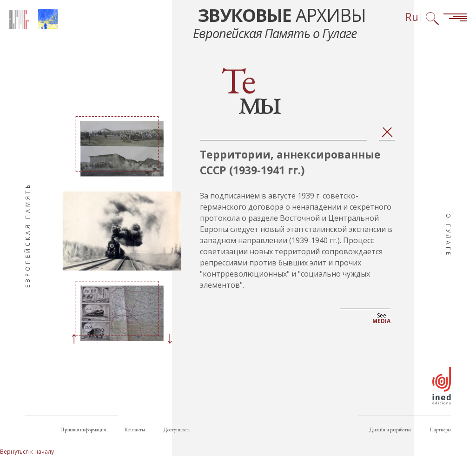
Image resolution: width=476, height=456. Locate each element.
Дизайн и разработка (390, 430)
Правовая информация (83, 430)
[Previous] (74, 339)
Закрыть (387, 132)
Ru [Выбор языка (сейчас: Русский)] (412, 17)
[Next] (170, 339)
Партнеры (440, 430)
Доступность (177, 430)
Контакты (135, 430)
